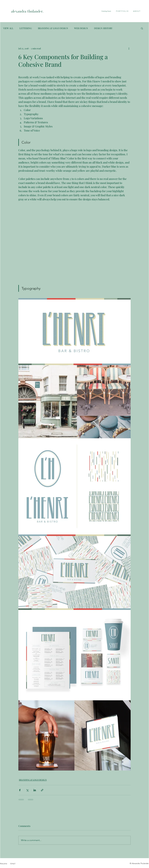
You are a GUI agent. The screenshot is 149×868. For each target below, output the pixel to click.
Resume (4, 864)
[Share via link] (42, 790)
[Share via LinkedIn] (35, 790)
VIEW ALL (8, 28)
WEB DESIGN (81, 28)
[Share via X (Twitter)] (27, 790)
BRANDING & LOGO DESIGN (53, 28)
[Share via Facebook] (20, 790)
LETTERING (26, 28)
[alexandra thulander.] (35, 12)
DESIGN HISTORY (103, 28)
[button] (142, 28)
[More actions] (129, 48)
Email (13, 864)
